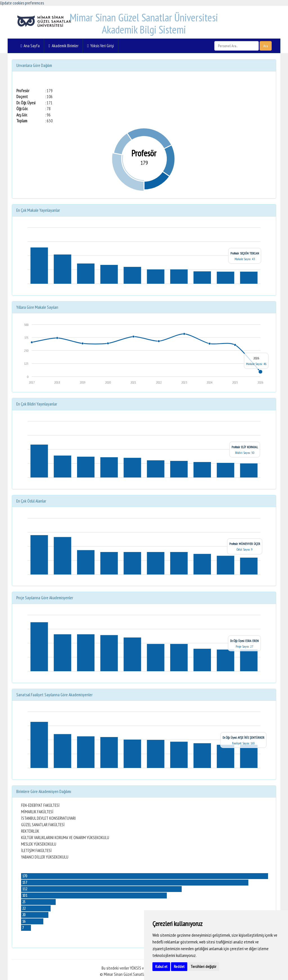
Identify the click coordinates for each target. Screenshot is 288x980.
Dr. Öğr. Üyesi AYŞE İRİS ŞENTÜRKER (243, 737)
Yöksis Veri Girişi (101, 46)
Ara (266, 46)
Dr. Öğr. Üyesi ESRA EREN (244, 641)
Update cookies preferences (22, 3)
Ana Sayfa (30, 46)
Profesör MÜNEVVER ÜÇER (245, 544)
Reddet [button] (179, 967)
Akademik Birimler (63, 46)
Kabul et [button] (161, 967)
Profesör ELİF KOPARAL (245, 447)
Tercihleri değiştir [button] (203, 967)
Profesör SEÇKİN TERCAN (245, 253)
